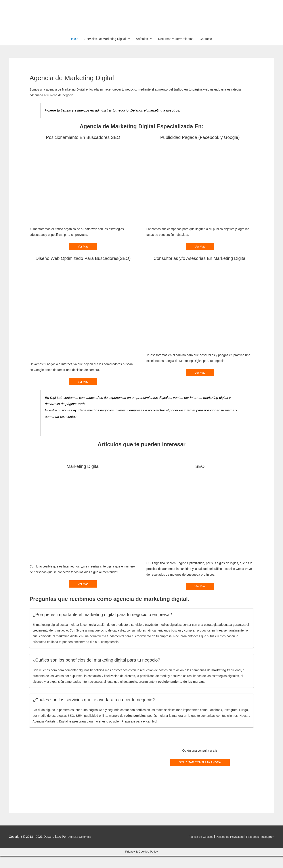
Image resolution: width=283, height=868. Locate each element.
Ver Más (83, 258)
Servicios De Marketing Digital (105, 51)
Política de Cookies (196, 849)
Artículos (142, 51)
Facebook (251, 849)
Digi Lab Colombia (80, 849)
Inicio (75, 51)
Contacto (206, 51)
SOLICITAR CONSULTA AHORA (200, 775)
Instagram (267, 849)
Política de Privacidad (227, 849)
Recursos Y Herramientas (176, 51)
